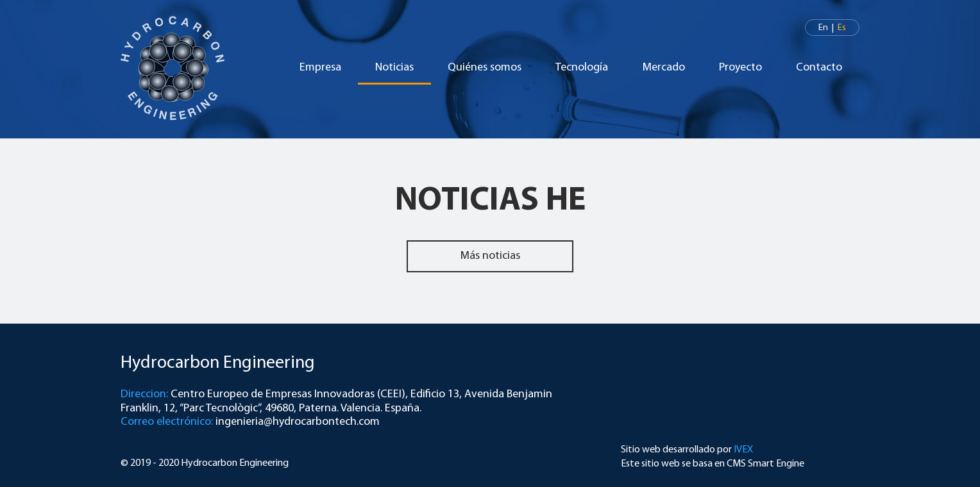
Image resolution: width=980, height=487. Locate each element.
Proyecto (740, 68)
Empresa (320, 68)
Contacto (819, 68)
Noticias (394, 68)
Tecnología (582, 68)
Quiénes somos (485, 68)
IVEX (743, 450)
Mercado (664, 68)
